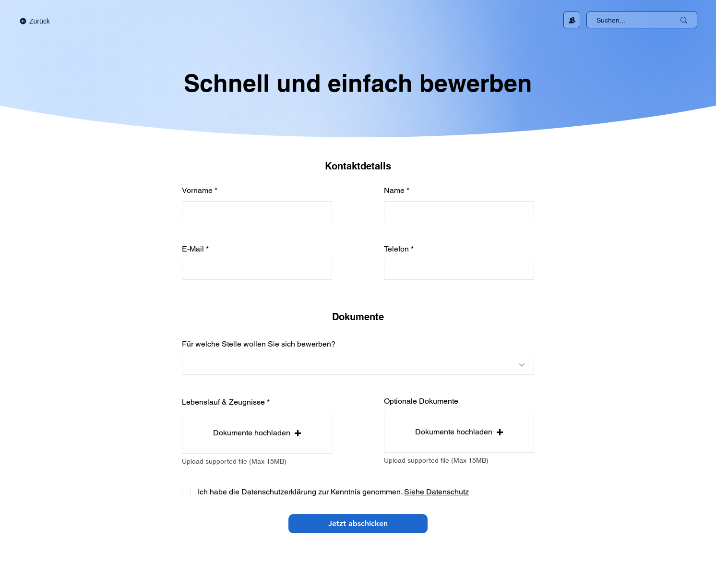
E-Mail (193, 249)
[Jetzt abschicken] (358, 524)
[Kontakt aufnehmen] (572, 20)
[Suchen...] (628, 21)
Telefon (396, 249)
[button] (257, 433)
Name (394, 191)
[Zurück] (44, 21)
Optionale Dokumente (421, 401)
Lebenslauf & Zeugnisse (223, 402)
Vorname (197, 191)
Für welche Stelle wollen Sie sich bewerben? (259, 344)
